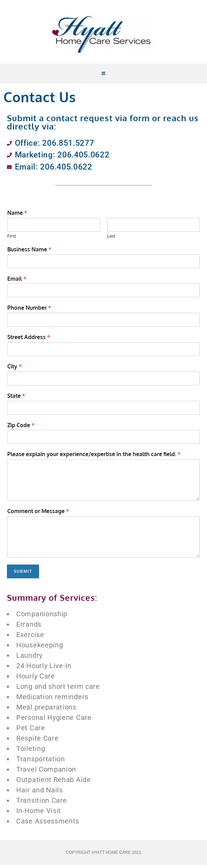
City (15, 369)
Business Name (29, 252)
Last (111, 239)
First (12, 239)
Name (17, 216)
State (16, 399)
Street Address (29, 340)
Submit (23, 574)
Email (17, 282)
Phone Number (29, 311)
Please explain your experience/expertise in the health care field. (94, 457)
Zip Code (21, 428)
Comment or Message (38, 514)
